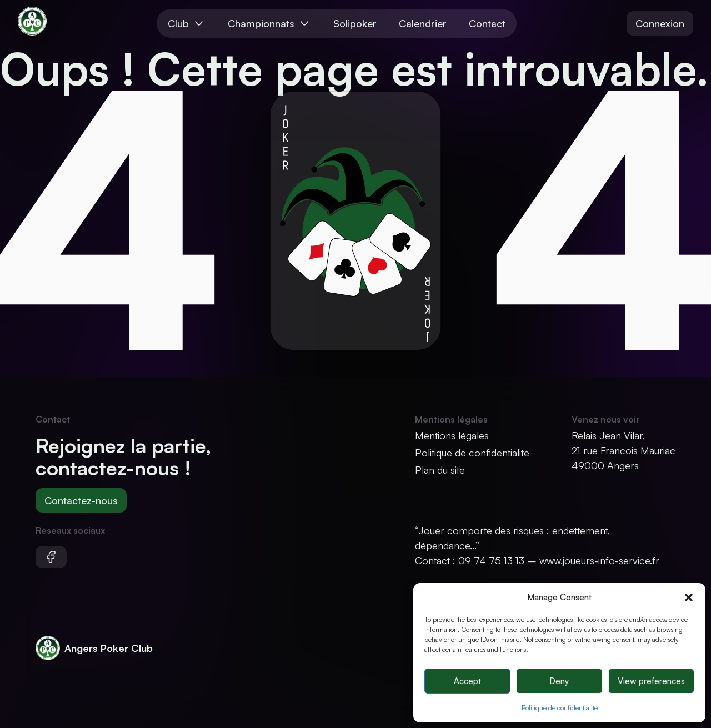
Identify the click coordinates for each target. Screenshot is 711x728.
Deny (559, 681)
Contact (487, 23)
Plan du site (440, 470)
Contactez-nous (81, 500)
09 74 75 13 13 (491, 560)
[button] (689, 598)
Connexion (660, 23)
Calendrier (423, 23)
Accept (467, 681)
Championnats (269, 23)
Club (187, 23)
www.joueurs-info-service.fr (599, 560)
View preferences (651, 681)
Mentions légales (452, 435)
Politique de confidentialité (560, 708)
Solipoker (355, 23)
